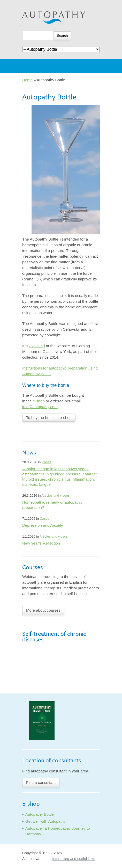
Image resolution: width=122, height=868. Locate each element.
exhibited (37, 346)
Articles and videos (55, 496)
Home (27, 80)
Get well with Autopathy (45, 821)
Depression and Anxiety (43, 525)
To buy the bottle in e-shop (49, 418)
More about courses (43, 610)
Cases (46, 462)
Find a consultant (41, 782)
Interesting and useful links (74, 859)
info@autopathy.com (40, 407)
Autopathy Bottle (40, 814)
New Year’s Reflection (41, 543)
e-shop (39, 401)
